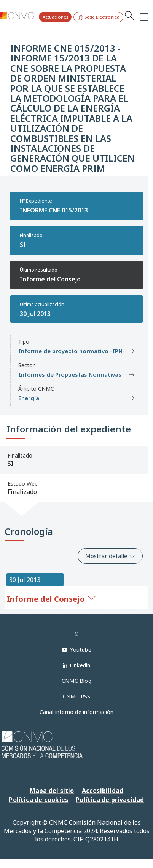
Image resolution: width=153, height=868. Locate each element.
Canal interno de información (77, 712)
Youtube (80, 650)
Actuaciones (55, 17)
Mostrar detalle (110, 556)
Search (129, 15)
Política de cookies (38, 800)
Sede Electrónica (98, 17)
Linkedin (80, 665)
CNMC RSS (77, 696)
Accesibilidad (103, 791)
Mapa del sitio (52, 791)
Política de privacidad (110, 800)
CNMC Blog (76, 681)
